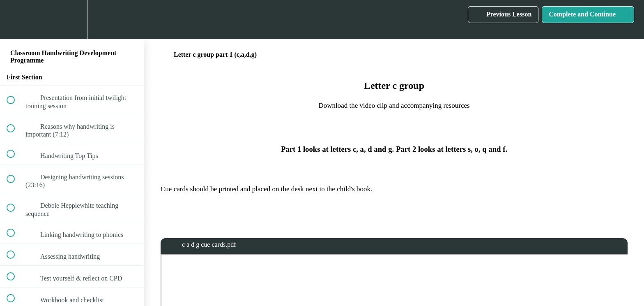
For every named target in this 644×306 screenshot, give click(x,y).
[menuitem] (72, 20)
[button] (15, 20)
